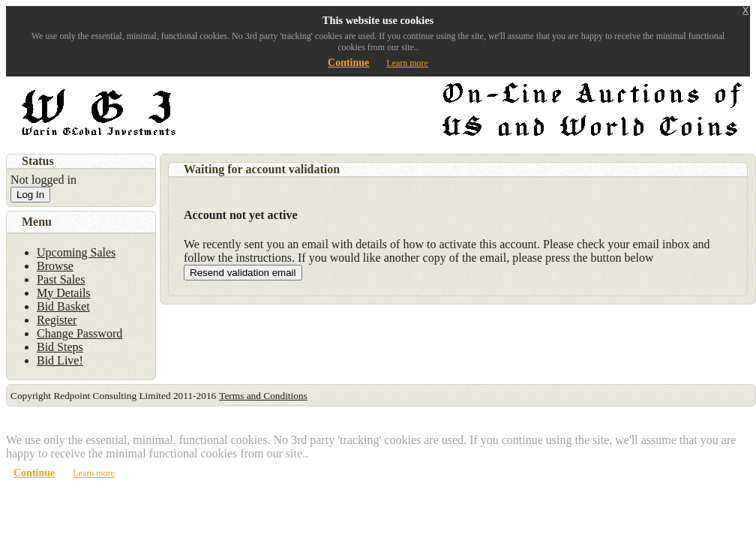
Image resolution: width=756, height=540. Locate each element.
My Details (64, 293)
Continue (348, 63)
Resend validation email (243, 273)
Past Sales (61, 279)
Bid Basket (63, 306)
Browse (55, 266)
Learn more (407, 63)
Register (57, 320)
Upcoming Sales (76, 252)
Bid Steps (60, 347)
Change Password (79, 333)
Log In (30, 195)
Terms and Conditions (263, 396)
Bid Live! (60, 360)
